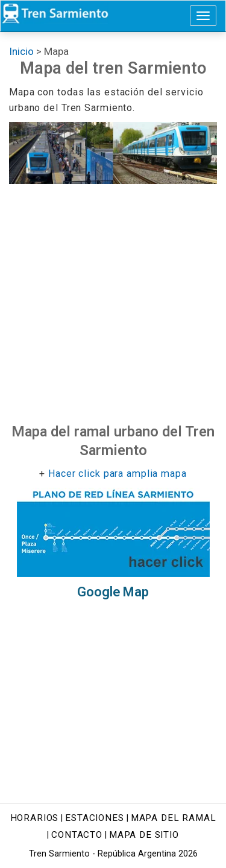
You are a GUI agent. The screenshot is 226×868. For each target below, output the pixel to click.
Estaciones (94, 818)
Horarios (35, 818)
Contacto (77, 835)
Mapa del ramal (174, 818)
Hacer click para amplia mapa (118, 474)
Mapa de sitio (144, 835)
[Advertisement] (113, 303)
